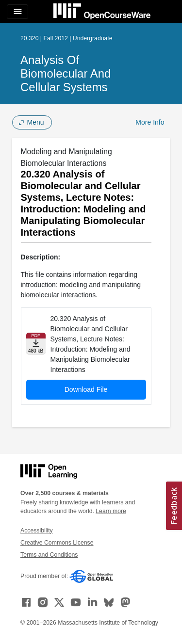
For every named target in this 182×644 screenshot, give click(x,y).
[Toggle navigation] (17, 12)
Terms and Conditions (49, 555)
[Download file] (36, 344)
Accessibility (37, 531)
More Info (150, 122)
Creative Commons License (57, 543)
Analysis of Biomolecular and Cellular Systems (66, 73)
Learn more (111, 511)
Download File (86, 389)
